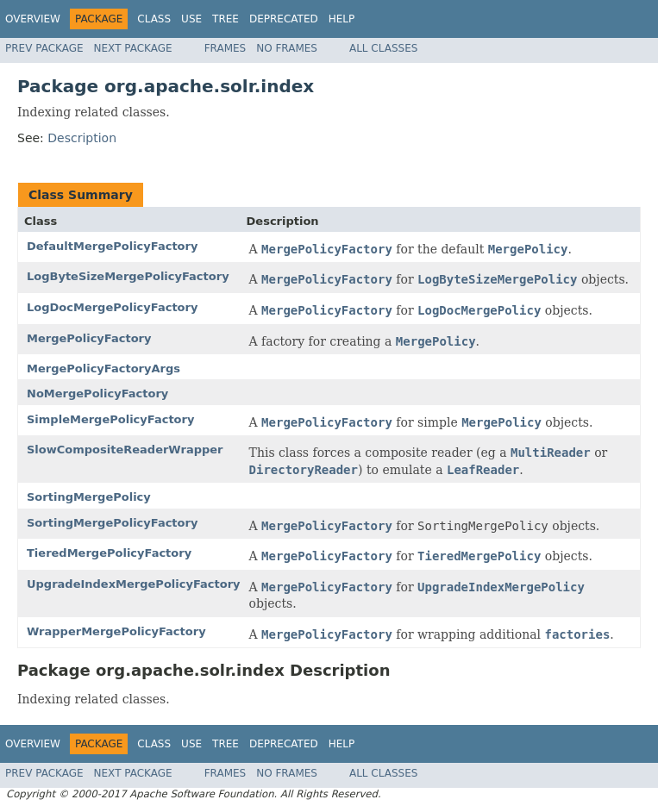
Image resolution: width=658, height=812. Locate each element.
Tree (226, 19)
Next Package (133, 48)
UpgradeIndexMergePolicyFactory (134, 584)
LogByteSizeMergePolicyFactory (128, 276)
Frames (226, 48)
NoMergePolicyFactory (97, 394)
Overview (33, 19)
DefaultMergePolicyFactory (112, 246)
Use (191, 19)
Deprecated (284, 19)
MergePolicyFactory (89, 338)
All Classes (383, 48)
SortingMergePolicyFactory (112, 523)
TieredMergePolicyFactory (109, 553)
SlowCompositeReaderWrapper (125, 450)
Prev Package (44, 48)
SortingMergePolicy (89, 497)
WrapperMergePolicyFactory (116, 631)
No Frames (287, 48)
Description (82, 138)
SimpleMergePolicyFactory (110, 419)
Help (342, 19)
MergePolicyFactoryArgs (103, 369)
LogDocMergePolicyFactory (112, 307)
